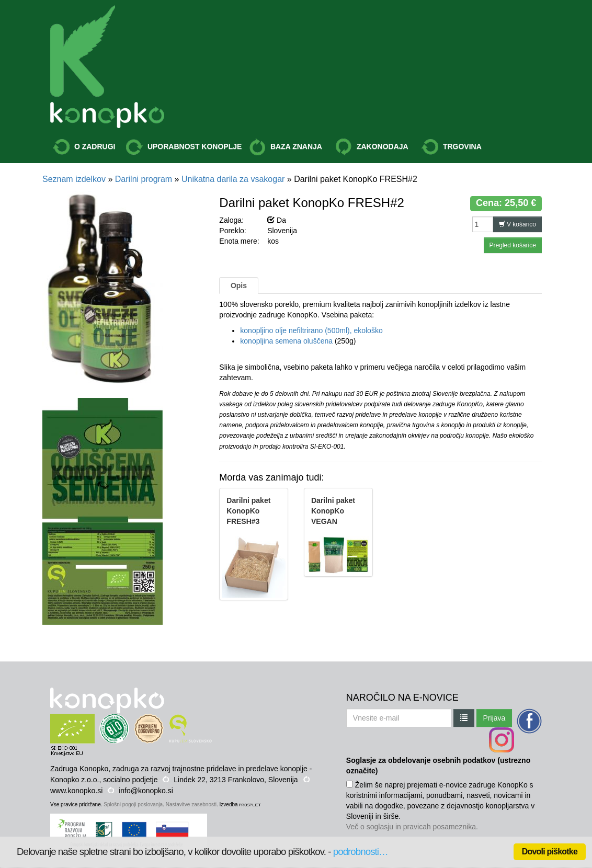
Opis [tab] (238, 285)
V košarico (517, 224)
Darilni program (144, 179)
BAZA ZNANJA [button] (286, 147)
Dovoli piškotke (550, 852)
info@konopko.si (146, 791)
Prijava (494, 718)
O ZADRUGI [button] (84, 147)
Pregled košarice (513, 245)
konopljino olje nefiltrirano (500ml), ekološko (311, 330)
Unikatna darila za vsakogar (233, 179)
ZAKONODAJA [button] (372, 147)
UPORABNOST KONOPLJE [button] (184, 147)
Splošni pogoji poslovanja (133, 804)
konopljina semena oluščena (286, 341)
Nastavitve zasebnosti (191, 804)
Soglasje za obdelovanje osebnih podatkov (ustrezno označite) (438, 766)
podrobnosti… (361, 852)
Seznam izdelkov (74, 179)
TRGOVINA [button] (452, 147)
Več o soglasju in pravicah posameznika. (412, 827)
